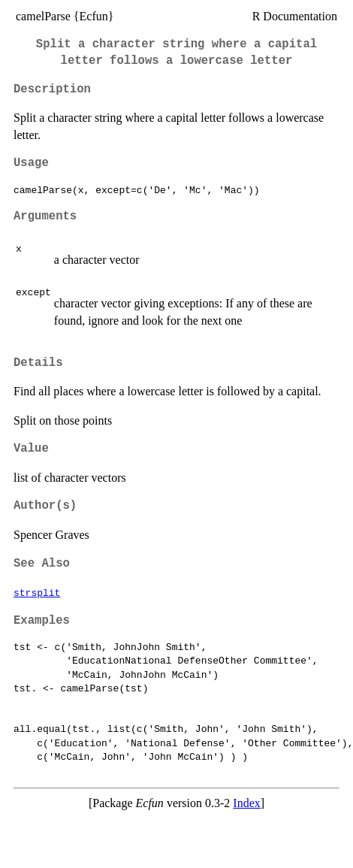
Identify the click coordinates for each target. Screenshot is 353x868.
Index (246, 803)
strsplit (37, 592)
